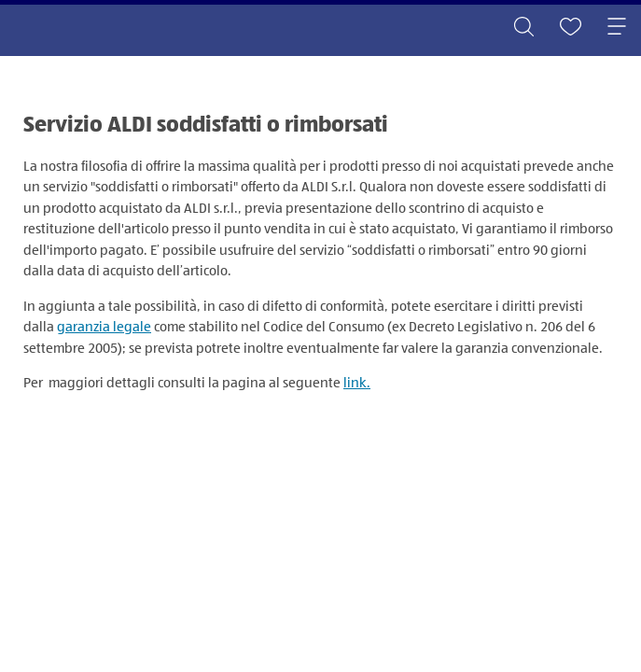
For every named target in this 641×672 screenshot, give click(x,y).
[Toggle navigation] (617, 28)
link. (357, 383)
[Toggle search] (523, 28)
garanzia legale (104, 327)
